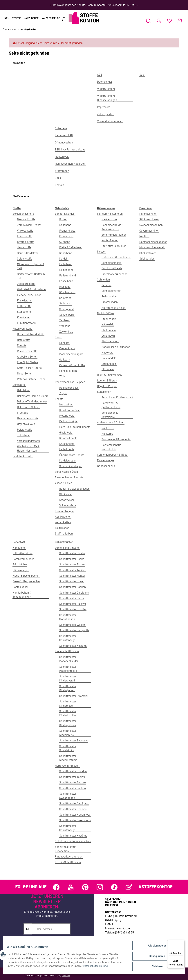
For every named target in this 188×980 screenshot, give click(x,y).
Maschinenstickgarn (71, 354)
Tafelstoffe (23, 435)
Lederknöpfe (67, 449)
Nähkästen (108, 428)
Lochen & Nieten (107, 380)
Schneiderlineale (111, 263)
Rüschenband (67, 292)
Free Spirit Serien (27, 362)
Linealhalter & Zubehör (115, 274)
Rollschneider (110, 296)
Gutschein (61, 128)
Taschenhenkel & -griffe (69, 477)
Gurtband (65, 242)
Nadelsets (107, 352)
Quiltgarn (65, 359)
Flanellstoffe (24, 300)
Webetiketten (63, 522)
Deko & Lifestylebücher (26, 581)
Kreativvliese (67, 500)
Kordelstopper (68, 460)
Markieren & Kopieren (110, 214)
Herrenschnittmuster (67, 766)
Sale (142, 74)
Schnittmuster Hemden (73, 771)
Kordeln (64, 258)
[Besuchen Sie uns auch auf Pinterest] (85, 887)
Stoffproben (62, 171)
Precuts (22, 345)
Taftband (65, 320)
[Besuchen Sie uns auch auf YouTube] (71, 887)
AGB (100, 74)
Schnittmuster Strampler (74, 696)
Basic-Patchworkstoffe (31, 334)
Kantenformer (110, 240)
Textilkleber (62, 528)
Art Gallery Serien (27, 356)
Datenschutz (105, 81)
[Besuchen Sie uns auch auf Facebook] (56, 887)
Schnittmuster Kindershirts (68, 733)
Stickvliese (66, 494)
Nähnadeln (108, 324)
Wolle (62, 376)
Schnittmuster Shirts (72, 598)
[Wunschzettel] (169, 21)
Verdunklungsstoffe (28, 441)
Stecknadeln (109, 319)
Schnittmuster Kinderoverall (68, 678)
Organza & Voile (26, 424)
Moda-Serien (25, 373)
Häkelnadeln (109, 358)
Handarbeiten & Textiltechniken (22, 595)
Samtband (65, 298)
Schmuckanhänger (70, 466)
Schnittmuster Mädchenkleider (69, 659)
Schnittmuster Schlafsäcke (68, 748)
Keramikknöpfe (68, 438)
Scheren (106, 285)
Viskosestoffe (25, 230)
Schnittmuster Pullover (73, 604)
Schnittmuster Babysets (73, 740)
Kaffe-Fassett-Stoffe (29, 368)
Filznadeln (108, 369)
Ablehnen (155, 967)
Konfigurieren (155, 957)
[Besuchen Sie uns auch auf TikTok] (114, 887)
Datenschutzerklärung (103, 967)
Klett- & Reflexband (71, 247)
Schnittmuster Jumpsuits (74, 630)
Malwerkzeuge (106, 460)
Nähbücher (19, 548)
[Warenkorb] (180, 21)
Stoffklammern (110, 341)
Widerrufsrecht (106, 89)
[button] (148, 21)
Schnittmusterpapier (114, 235)
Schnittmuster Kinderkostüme (68, 758)
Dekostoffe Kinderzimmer (32, 401)
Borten (63, 219)
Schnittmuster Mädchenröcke (68, 669)
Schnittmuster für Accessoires (73, 841)
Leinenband (66, 270)
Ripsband (65, 287)
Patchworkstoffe (22, 329)
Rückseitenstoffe (27, 351)
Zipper (63, 393)
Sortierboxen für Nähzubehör (111, 447)
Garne (58, 337)
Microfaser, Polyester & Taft (31, 266)
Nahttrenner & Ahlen (113, 308)
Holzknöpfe (66, 404)
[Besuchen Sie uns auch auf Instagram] (100, 887)
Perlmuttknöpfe (68, 421)
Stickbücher (20, 564)
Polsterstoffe (25, 429)
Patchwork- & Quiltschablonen (111, 405)
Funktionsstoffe (26, 323)
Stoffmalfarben (64, 533)
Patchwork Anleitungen (69, 856)
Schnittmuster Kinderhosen (68, 703)
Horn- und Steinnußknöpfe (75, 427)
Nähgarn (64, 343)
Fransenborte (67, 230)
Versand (66, 975)
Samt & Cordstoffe (28, 253)
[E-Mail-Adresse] (51, 929)
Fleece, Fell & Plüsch (29, 295)
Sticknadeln (109, 330)
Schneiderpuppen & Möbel (113, 455)
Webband (65, 326)
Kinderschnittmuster (67, 651)
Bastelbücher (20, 587)
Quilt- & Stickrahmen (109, 375)
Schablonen (104, 392)
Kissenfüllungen (64, 511)
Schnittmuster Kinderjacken (68, 688)
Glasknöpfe (66, 432)
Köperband (66, 253)
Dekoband (65, 225)
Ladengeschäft (64, 135)
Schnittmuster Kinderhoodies (68, 713)
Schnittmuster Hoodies (73, 609)
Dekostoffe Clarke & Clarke (33, 396)
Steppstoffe (24, 312)
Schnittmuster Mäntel (72, 576)
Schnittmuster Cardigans (74, 592)
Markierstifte (109, 219)
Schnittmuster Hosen (72, 581)
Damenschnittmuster (67, 548)
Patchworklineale (112, 268)
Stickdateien (147, 258)
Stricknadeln (109, 364)
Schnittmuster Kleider (72, 553)
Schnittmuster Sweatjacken (68, 617)
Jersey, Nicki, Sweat (29, 225)
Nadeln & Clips (106, 313)
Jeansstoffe (24, 247)
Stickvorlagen (21, 570)
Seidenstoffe (25, 258)
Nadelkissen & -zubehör (116, 347)
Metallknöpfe (67, 416)
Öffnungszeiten (64, 142)
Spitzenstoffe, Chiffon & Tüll (31, 276)
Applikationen (63, 516)
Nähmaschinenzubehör (153, 242)
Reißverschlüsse (69, 388)
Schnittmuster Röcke (72, 559)
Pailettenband (68, 275)
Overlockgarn (67, 348)
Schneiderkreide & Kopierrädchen (113, 227)
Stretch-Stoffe (26, 242)
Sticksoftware (148, 253)
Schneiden (103, 279)
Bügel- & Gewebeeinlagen (74, 489)
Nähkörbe (107, 434)
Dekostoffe (19, 385)
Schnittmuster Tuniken (73, 570)
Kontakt (60, 185)
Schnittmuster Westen (72, 625)
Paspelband (66, 281)
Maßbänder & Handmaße (116, 257)
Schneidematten (111, 291)
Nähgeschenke (106, 466)
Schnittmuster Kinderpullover (68, 723)
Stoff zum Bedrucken (114, 246)
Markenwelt (62, 157)
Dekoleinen (24, 390)
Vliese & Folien (64, 483)
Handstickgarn (68, 371)
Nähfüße (144, 236)
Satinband (65, 303)
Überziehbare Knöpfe (72, 455)
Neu (7, 18)
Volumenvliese (68, 505)
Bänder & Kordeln (65, 214)
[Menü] (182, 942)
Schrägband (66, 309)
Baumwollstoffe (26, 219)
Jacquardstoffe (26, 284)
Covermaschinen (149, 230)
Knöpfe (59, 399)
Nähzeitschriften (23, 553)
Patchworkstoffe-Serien (31, 379)
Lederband (66, 264)
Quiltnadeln (108, 335)
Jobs (58, 178)
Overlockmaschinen (151, 225)
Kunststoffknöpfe (69, 410)
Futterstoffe (24, 306)
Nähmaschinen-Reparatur (70, 164)
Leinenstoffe (25, 236)
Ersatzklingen (110, 302)
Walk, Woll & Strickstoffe (31, 289)
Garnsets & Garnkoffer (72, 365)
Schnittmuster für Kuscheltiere (65, 849)
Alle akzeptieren (155, 948)
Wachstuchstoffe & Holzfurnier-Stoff (28, 448)
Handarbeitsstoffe (28, 418)
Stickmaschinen (149, 219)
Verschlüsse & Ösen (66, 472)
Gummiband (66, 236)
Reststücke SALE (23, 456)
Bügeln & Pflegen (107, 386)
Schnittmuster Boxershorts (75, 820)
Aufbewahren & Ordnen (111, 422)
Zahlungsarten (106, 114)
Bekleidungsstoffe (23, 214)
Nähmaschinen (148, 214)
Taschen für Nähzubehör (116, 439)
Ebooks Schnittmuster (68, 862)
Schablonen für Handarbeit (117, 397)
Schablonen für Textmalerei (110, 415)
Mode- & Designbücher (26, 576)
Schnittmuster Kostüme (73, 646)
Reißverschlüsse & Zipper (70, 382)
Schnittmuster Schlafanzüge (68, 638)
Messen (102, 251)
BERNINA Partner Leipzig (70, 149)
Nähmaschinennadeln (152, 247)
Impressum (104, 107)
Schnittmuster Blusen (72, 564)
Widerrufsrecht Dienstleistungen (107, 98)
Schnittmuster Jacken (73, 587)
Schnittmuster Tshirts (72, 777)
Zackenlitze (66, 331)
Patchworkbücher (23, 559)
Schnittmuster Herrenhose (75, 814)
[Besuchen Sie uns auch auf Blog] (129, 887)
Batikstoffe (24, 340)
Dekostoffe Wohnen (29, 407)
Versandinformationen (110, 121)
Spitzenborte (67, 315)
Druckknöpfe (67, 444)
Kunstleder (23, 317)
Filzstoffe (23, 413)
